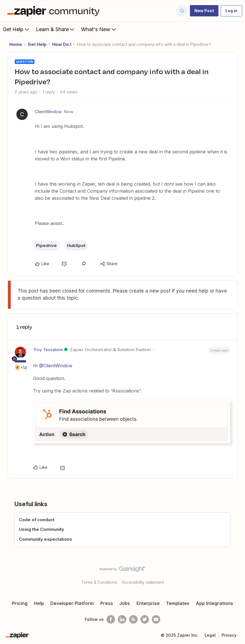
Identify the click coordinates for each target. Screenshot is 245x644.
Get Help (17, 29)
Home (16, 44)
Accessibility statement (143, 582)
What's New (99, 29)
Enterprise (148, 603)
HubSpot (76, 245)
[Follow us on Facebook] (111, 619)
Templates (178, 603)
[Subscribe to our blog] (133, 619)
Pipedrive (46, 245)
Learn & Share (56, 29)
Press (107, 603)
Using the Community (42, 529)
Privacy (229, 635)
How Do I (62, 44)
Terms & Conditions (99, 582)
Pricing (20, 603)
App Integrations (214, 603)
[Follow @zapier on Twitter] (145, 619)
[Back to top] (239, 574)
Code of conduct (37, 520)
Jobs (125, 603)
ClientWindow (48, 112)
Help (39, 603)
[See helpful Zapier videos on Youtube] (156, 619)
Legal (210, 635)
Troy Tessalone (48, 350)
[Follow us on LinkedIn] (122, 619)
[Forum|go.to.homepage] (55, 11)
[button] (204, 11)
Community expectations (45, 539)
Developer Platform (72, 603)
